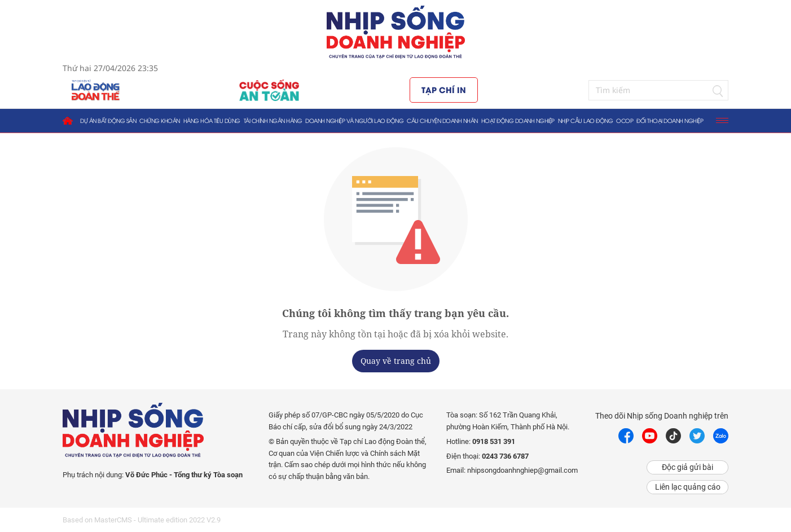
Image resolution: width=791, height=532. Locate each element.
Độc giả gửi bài (687, 467)
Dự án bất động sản (108, 120)
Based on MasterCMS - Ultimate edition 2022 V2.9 (142, 520)
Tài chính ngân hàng (273, 120)
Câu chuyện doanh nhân (442, 120)
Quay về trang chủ (396, 361)
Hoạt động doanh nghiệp (518, 120)
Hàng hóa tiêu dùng (212, 120)
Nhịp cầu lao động (586, 120)
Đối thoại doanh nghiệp (670, 120)
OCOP (625, 120)
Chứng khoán (160, 120)
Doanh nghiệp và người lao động (354, 120)
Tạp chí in (444, 89)
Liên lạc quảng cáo (688, 487)
